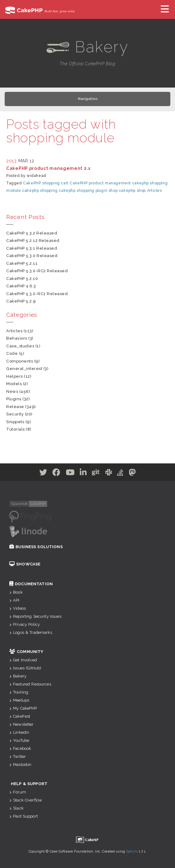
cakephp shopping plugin (83, 191)
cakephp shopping (40, 191)
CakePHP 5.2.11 (22, 263)
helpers (15, 376)
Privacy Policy (25, 624)
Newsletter (22, 724)
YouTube (19, 740)
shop (113, 191)
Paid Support (24, 816)
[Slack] (109, 474)
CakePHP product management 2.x (48, 168)
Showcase (25, 564)
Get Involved (23, 660)
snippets (15, 422)
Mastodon (20, 765)
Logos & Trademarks (31, 632)
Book (16, 592)
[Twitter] (43, 474)
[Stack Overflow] (120, 474)
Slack (16, 808)
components (20, 361)
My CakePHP (23, 708)
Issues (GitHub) (25, 668)
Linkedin (19, 732)
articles (14, 331)
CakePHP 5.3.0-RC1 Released (37, 294)
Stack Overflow (26, 800)
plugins (14, 399)
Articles (155, 191)
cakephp (141, 183)
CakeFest (20, 716)
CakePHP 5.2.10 (22, 279)
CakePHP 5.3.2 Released (32, 233)
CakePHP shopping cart (46, 183)
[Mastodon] (132, 474)
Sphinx (132, 851)
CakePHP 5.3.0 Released (32, 256)
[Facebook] (56, 474)
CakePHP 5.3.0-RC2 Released (37, 271)
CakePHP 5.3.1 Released (32, 248)
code (12, 353)
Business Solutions (36, 547)
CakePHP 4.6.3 (21, 286)
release (15, 407)
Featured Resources (30, 684)
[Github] (96, 474)
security (15, 414)
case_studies (20, 346)
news (12, 391)
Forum (18, 792)
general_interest (24, 369)
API (14, 600)
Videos (18, 608)
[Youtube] (70, 474)
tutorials (16, 429)
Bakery (18, 676)
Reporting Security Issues (35, 616)
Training (19, 692)
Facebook (20, 748)
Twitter (18, 756)
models (14, 384)
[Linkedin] (83, 474)
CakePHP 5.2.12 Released (33, 241)
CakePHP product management (100, 183)
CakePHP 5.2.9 (21, 301)
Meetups (19, 700)
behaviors (17, 338)
